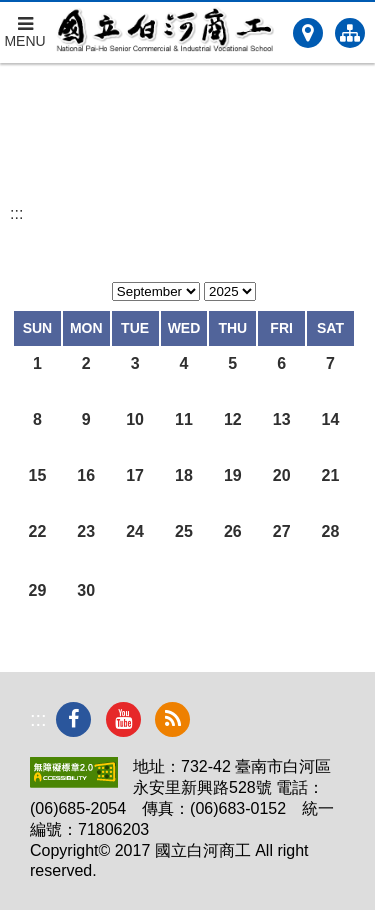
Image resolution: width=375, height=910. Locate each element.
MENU (25, 25)
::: (16, 213)
